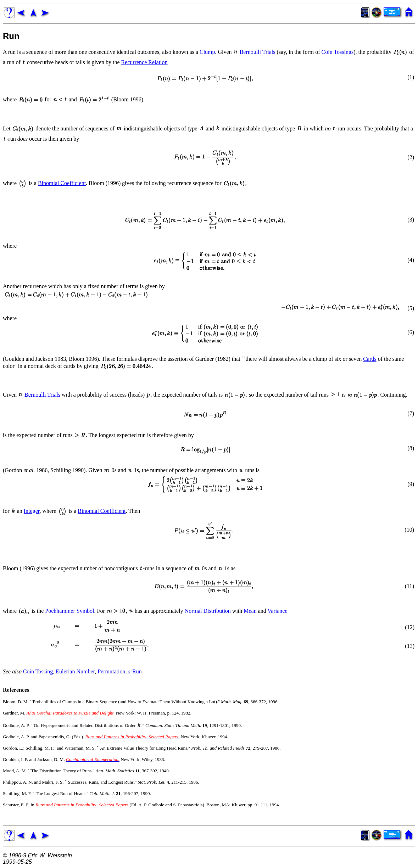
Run (11, 36)
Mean (250, 611)
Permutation (111, 671)
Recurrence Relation (144, 62)
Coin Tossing (38, 671)
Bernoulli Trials (258, 52)
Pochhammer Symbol (69, 611)
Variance (278, 611)
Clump (207, 52)
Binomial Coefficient (62, 183)
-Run (135, 671)
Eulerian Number (75, 671)
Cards (370, 359)
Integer (32, 511)
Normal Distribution (208, 611)
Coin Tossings (338, 52)
